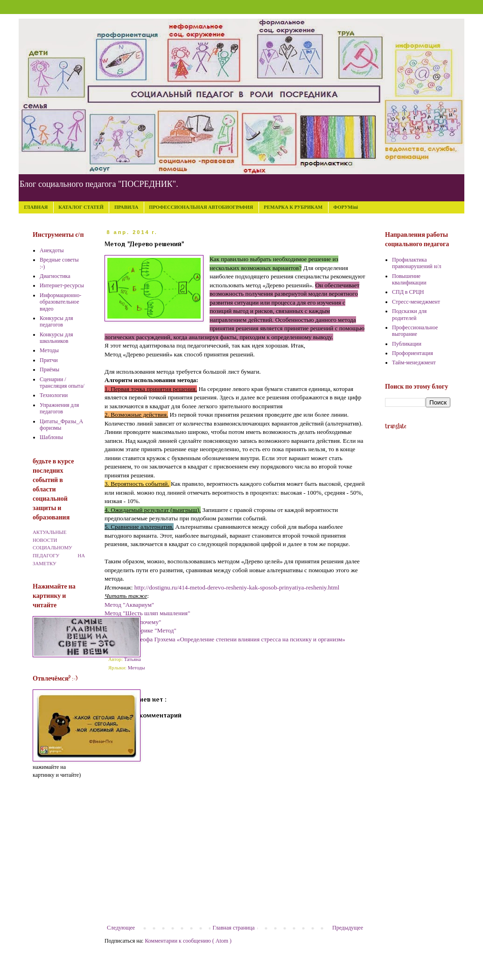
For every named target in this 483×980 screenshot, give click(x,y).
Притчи (49, 360)
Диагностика (55, 276)
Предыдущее (348, 928)
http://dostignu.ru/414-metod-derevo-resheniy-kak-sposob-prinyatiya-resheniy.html (237, 587)
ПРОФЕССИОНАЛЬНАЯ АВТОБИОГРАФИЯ (201, 207)
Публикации (407, 344)
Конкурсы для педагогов (56, 321)
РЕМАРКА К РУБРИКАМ (293, 207)
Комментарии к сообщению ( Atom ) (188, 941)
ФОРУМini (346, 207)
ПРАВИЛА (126, 207)
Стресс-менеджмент (416, 302)
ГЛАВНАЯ (36, 207)
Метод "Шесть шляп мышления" (147, 613)
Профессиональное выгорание (415, 331)
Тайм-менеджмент (414, 362)
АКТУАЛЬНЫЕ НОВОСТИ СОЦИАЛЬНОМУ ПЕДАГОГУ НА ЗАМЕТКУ (59, 548)
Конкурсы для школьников (56, 338)
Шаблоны (51, 437)
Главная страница (234, 928)
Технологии (54, 395)
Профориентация (413, 353)
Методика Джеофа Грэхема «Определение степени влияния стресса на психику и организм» (225, 639)
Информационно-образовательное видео (60, 302)
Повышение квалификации (409, 279)
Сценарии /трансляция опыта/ (62, 383)
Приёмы (49, 369)
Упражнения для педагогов (59, 408)
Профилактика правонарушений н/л (417, 263)
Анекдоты (52, 250)
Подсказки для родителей (409, 314)
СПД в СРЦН (408, 292)
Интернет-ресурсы (62, 285)
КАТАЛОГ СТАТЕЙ (81, 207)
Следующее (121, 928)
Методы (136, 668)
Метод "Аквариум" (129, 605)
